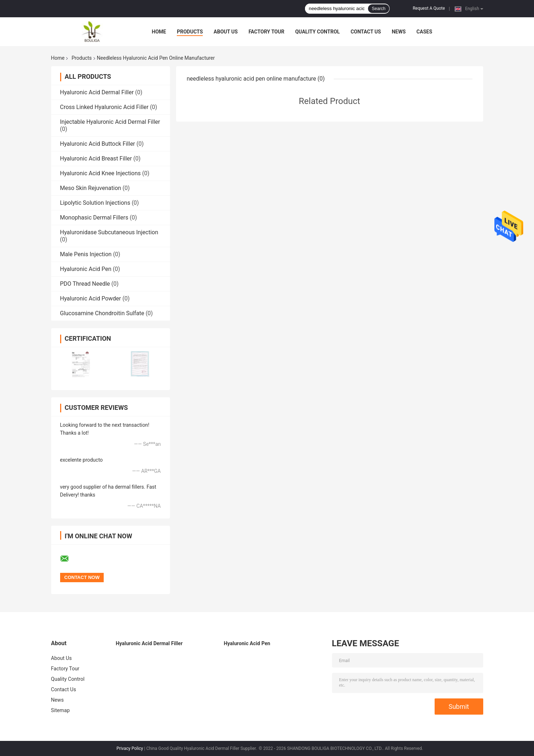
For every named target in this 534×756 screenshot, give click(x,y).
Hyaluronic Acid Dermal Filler (97, 92)
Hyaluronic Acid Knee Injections (100, 173)
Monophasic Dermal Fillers (94, 218)
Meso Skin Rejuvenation (91, 188)
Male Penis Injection (86, 254)
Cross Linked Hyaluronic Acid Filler (104, 107)
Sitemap (60, 710)
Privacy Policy (130, 748)
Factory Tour (266, 32)
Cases (425, 32)
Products (190, 32)
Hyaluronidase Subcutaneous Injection (109, 232)
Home (159, 32)
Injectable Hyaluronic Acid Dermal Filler (110, 122)
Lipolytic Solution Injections (95, 203)
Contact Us (366, 32)
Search (378, 9)
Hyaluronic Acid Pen (86, 269)
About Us (226, 32)
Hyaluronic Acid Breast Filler (96, 159)
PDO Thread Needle (85, 284)
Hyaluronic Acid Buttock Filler (98, 144)
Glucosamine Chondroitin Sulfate (102, 313)
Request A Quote (429, 8)
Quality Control (318, 32)
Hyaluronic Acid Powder (91, 298)
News (399, 32)
